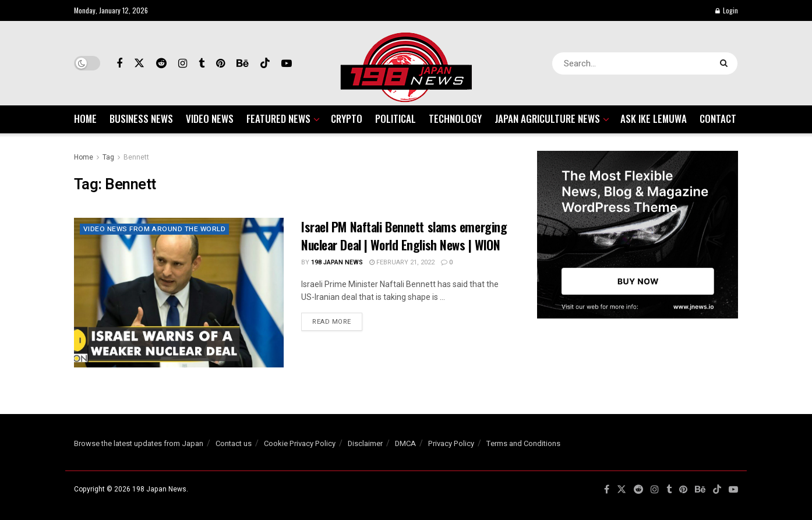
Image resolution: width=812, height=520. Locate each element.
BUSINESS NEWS (141, 118)
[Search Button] (726, 63)
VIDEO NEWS (210, 118)
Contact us (234, 443)
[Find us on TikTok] (265, 63)
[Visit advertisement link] (638, 235)
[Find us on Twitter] (139, 63)
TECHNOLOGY (455, 118)
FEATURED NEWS (278, 118)
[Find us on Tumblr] (202, 63)
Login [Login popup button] (727, 10)
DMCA (405, 443)
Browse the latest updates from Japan (139, 443)
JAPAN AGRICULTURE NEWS (547, 118)
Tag (108, 157)
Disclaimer (365, 443)
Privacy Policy (451, 443)
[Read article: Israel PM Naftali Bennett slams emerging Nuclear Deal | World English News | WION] (179, 293)
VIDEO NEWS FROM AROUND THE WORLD (156, 229)
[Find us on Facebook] (119, 63)
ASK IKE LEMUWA (654, 118)
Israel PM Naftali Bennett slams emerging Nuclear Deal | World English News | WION (404, 236)
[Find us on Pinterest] (220, 63)
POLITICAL (396, 118)
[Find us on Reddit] (161, 63)
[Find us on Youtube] (287, 63)
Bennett (136, 157)
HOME (85, 118)
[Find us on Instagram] (183, 63)
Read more (337, 321)
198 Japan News (337, 262)
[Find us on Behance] (243, 63)
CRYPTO (347, 118)
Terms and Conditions (523, 443)
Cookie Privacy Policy (300, 443)
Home (84, 157)
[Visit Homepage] (406, 63)
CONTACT (718, 118)
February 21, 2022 (402, 262)
